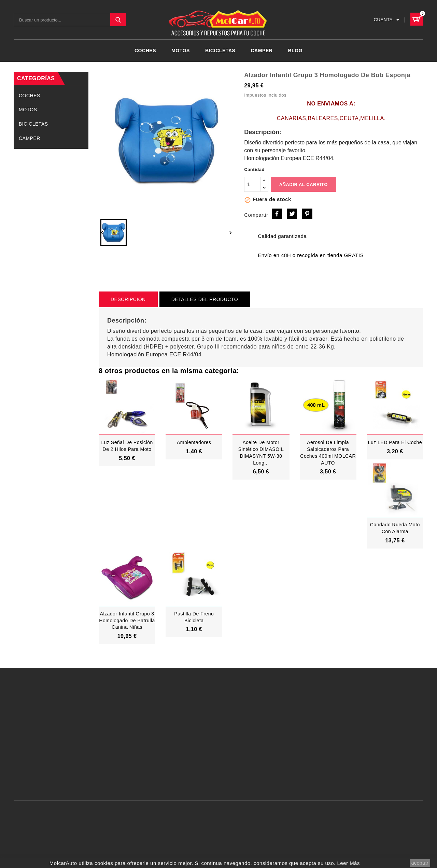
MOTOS (181, 51)
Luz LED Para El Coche (395, 442)
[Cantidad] (252, 184)
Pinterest (307, 214)
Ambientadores (194, 442)
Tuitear (292, 214)
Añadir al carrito (304, 184)
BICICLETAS (220, 51)
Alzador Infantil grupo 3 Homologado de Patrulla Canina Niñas (127, 621)
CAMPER (262, 51)
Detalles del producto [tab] (205, 299)
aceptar (420, 863)
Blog (295, 51)
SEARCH (118, 20)
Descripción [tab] (128, 299)
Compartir (277, 214)
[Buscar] (70, 20)
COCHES (145, 51)
